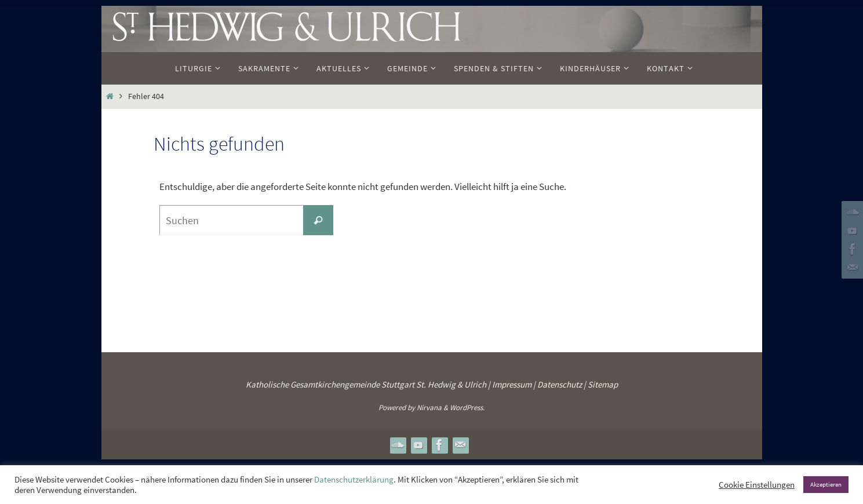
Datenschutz (560, 384)
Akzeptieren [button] (826, 484)
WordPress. (467, 408)
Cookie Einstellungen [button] (757, 485)
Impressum (512, 384)
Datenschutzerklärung (354, 480)
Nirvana (429, 408)
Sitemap (603, 384)
